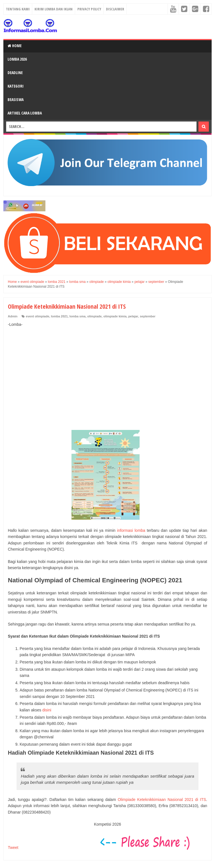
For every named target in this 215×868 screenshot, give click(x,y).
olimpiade (94, 316)
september (148, 316)
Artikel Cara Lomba (25, 113)
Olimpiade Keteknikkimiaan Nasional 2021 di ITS (162, 800)
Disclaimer (115, 9)
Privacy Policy (89, 9)
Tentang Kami (18, 9)
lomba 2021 (59, 316)
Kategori (16, 86)
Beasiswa (16, 99)
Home (15, 46)
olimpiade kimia (115, 316)
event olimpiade (37, 316)
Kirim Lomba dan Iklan (54, 9)
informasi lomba (131, 530)
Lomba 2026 (17, 59)
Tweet (13, 848)
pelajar (133, 316)
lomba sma (78, 316)
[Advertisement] (107, 372)
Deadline (15, 73)
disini (47, 710)
